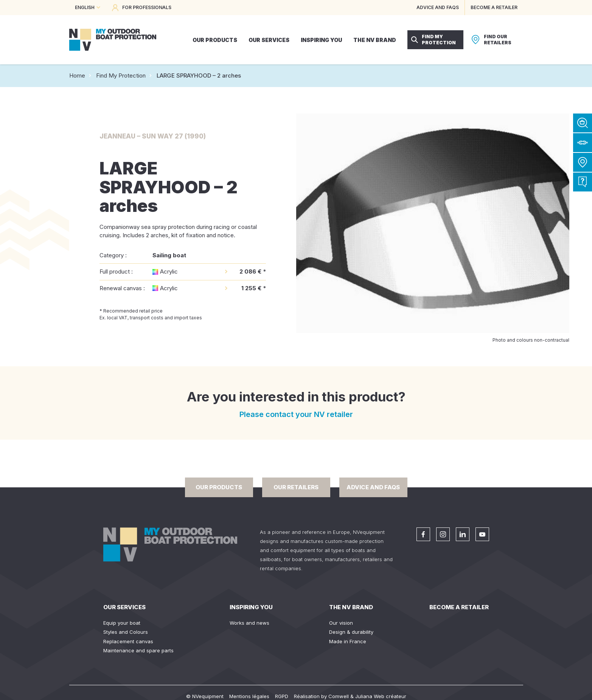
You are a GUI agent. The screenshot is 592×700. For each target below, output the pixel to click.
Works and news (249, 623)
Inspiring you (251, 607)
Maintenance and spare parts (138, 650)
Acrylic (169, 271)
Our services (124, 607)
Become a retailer (459, 607)
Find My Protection (121, 75)
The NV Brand (351, 607)
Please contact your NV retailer (296, 414)
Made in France (348, 641)
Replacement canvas (128, 641)
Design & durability (351, 632)
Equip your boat (122, 623)
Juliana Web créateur (381, 696)
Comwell (339, 696)
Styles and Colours (126, 632)
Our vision (341, 623)
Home (77, 75)
